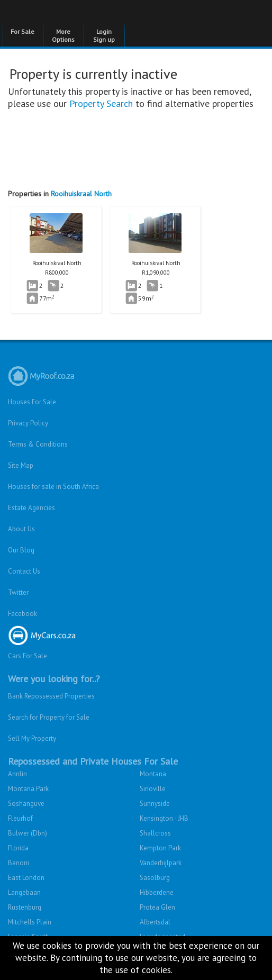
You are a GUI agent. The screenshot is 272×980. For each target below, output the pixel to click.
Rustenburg (25, 907)
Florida (18, 848)
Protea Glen (157, 907)
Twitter (18, 592)
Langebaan (24, 892)
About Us (21, 529)
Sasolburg (155, 878)
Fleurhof (20, 818)
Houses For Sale (32, 402)
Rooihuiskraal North (81, 194)
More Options (63, 35)
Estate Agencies (31, 508)
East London (26, 878)
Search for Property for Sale (49, 717)
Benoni (19, 863)
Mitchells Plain (30, 922)
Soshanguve (26, 804)
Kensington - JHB (164, 818)
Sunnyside (155, 804)
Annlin (17, 774)
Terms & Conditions (38, 444)
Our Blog (21, 550)
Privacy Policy (28, 423)
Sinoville (153, 789)
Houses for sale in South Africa (53, 487)
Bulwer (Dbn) (28, 833)
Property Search (101, 103)
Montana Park (28, 789)
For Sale (22, 31)
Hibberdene (157, 892)
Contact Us (24, 571)
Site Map (21, 465)
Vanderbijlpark (161, 863)
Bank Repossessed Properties (51, 696)
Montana (153, 774)
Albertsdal (155, 922)
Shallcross (155, 833)
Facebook (22, 614)
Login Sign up (104, 35)
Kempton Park (160, 848)
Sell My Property (32, 738)
